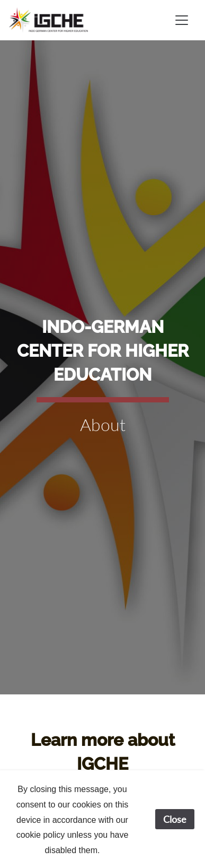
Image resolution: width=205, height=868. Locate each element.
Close (175, 819)
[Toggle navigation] (182, 20)
